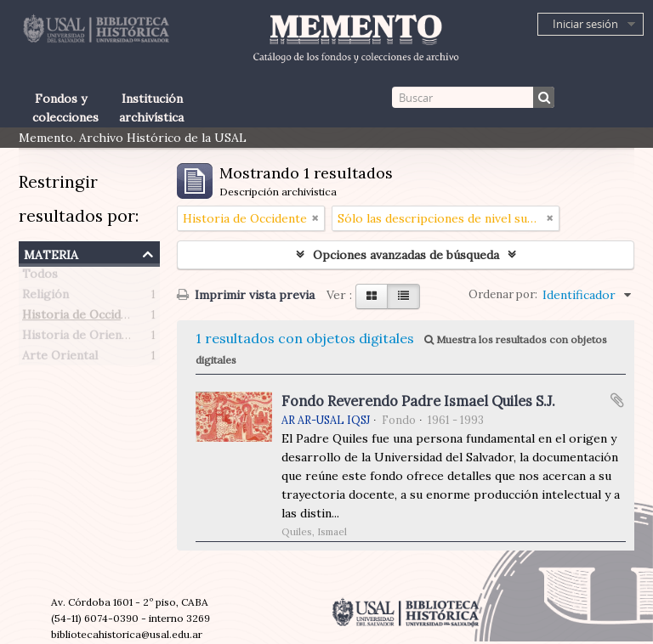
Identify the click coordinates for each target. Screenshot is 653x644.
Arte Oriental (60, 359)
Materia (51, 253)
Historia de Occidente (84, 318)
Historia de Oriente (78, 338)
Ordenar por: (503, 294)
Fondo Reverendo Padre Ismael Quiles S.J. (418, 401)
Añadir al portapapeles (617, 400)
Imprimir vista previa (246, 295)
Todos (40, 277)
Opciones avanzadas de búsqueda (406, 255)
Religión (45, 297)
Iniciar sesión (585, 24)
